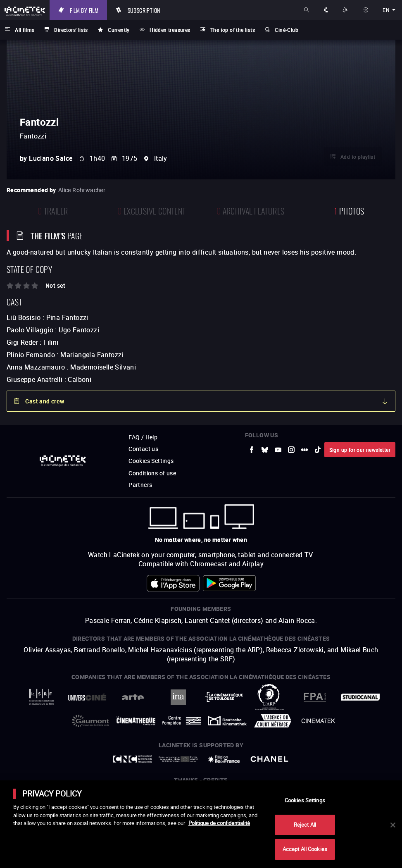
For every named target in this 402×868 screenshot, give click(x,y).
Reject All (305, 825)
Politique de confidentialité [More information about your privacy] (219, 823)
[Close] (393, 825)
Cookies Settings (305, 800)
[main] (201, 824)
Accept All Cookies (305, 849)
